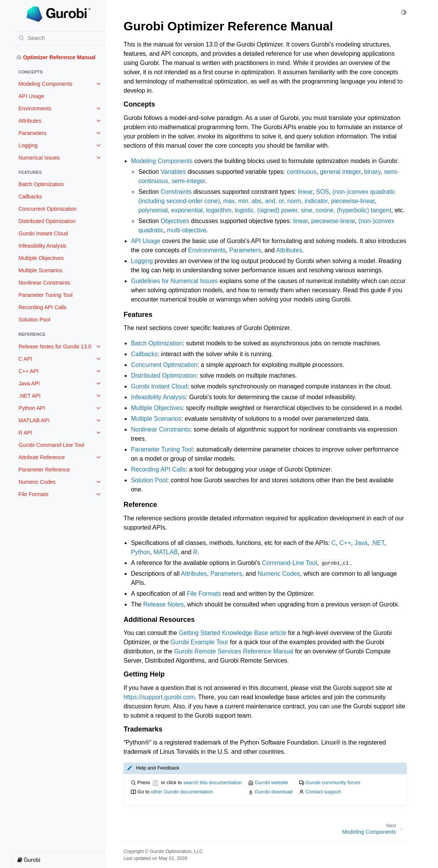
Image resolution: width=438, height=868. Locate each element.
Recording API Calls (43, 307)
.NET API (29, 396)
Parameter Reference (44, 470)
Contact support (323, 792)
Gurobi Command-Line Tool (51, 445)
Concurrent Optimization (48, 209)
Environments (35, 108)
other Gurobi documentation (182, 792)
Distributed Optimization (47, 221)
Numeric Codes (37, 482)
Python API (32, 408)
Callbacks (30, 197)
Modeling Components (45, 84)
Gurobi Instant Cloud (43, 233)
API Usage (31, 96)
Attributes (30, 121)
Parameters (32, 133)
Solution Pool (34, 320)
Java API (29, 383)
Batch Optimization (41, 184)
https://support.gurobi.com (159, 697)
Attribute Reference (42, 457)
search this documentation (212, 782)
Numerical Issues (39, 158)
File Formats (33, 494)
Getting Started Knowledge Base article (233, 633)
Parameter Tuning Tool (46, 295)
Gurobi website (272, 782)
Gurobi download (274, 792)
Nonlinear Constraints (44, 283)
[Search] (59, 38)
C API (25, 359)
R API (25, 433)
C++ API (28, 371)
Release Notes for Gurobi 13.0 (55, 347)
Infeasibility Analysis (43, 246)
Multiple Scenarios (40, 270)
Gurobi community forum (333, 782)
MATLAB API (34, 420)
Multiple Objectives (41, 258)
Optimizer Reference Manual (56, 57)
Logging (28, 145)
